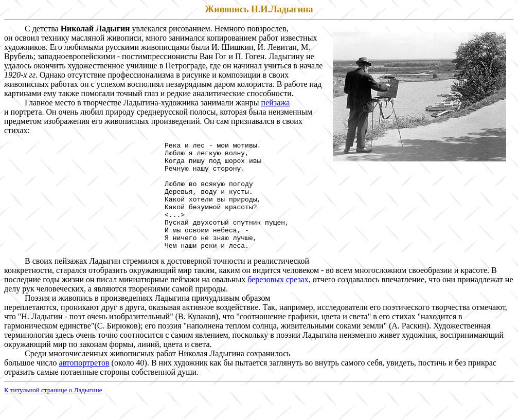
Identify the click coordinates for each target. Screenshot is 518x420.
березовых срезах (278, 301)
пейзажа (276, 103)
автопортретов (84, 384)
